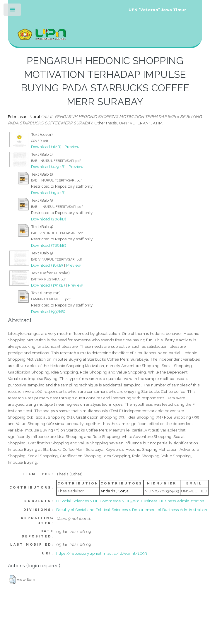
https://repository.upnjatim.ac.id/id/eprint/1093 (102, 553)
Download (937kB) (48, 311)
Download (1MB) (46, 147)
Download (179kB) (48, 285)
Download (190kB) (48, 193)
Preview (72, 147)
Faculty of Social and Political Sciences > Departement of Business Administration (132, 510)
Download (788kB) (49, 245)
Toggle (13, 11)
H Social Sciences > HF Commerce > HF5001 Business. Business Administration (130, 501)
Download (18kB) (47, 265)
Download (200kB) (49, 219)
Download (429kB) (48, 167)
